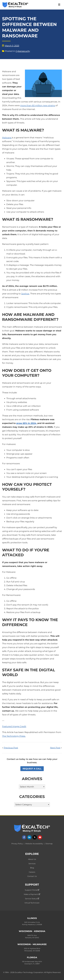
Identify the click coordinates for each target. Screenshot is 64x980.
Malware (7, 138)
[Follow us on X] (35, 837)
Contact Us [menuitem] (32, 876)
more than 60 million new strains (38, 105)
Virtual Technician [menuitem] (32, 903)
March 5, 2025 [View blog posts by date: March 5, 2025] (11, 46)
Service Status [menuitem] (32, 899)
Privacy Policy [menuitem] (17, 844)
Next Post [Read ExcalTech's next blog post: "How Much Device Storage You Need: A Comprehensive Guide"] (55, 748)
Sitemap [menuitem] (49, 844)
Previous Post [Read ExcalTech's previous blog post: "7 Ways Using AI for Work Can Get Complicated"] (11, 748)
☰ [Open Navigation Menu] (59, 5)
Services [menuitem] (32, 864)
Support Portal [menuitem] (32, 890)
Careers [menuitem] (32, 872)
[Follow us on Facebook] (24, 837)
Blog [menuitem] (32, 868)
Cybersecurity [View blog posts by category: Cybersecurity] (23, 51)
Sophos (25, 294)
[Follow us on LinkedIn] (29, 837)
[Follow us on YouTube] (40, 837)
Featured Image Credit (14, 726)
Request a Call (32, 769)
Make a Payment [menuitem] (32, 894)
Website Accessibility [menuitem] (34, 844)
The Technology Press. (14, 736)
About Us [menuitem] (32, 859)
